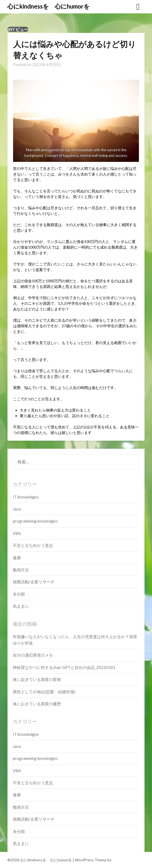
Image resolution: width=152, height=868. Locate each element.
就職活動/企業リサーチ (34, 582)
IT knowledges (26, 497)
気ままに (21, 606)
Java (17, 509)
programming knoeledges (35, 521)
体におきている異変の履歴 (37, 704)
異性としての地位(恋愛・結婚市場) (44, 692)
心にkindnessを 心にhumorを (49, 6)
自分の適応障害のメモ (33, 655)
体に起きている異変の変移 (37, 679)
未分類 (19, 594)
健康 (17, 558)
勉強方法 (21, 570)
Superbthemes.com (128, 860)
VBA (17, 533)
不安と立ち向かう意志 (33, 545)
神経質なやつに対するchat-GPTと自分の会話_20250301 (64, 667)
